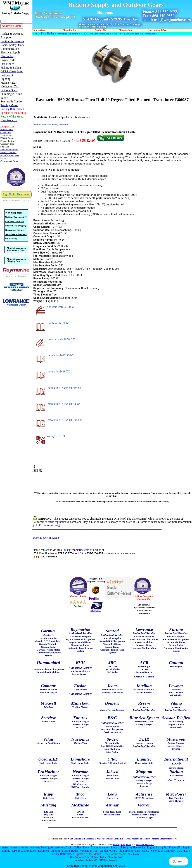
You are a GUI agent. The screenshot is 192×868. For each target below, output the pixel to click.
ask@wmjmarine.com (77, 550)
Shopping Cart (115, 857)
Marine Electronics (145, 844)
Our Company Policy (80, 857)
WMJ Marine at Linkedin (110, 839)
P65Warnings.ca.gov (51, 525)
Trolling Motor (182, 851)
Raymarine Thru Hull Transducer (140, 34)
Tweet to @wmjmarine (46, 538)
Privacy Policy (99, 857)
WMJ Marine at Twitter (138, 839)
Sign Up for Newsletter (16, 194)
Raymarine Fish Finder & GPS (71, 34)
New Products (135, 854)
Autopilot (34, 848)
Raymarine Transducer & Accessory (105, 34)
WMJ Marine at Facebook (81, 839)
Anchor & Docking (19, 848)
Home (36, 34)
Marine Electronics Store (164, 839)
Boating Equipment (122, 844)
